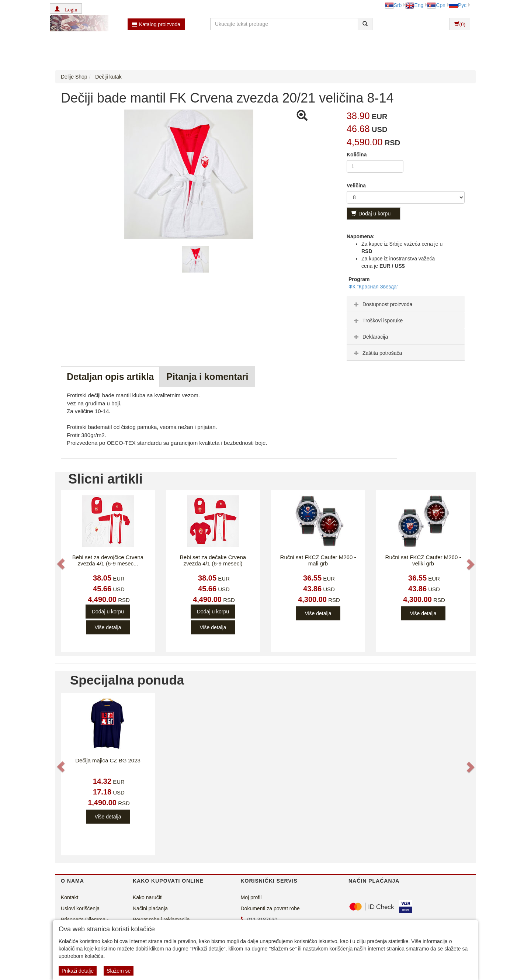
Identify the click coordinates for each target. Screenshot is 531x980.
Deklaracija (370, 337)
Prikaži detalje (78, 971)
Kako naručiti (148, 897)
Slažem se (119, 971)
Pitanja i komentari (207, 377)
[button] (66, 8)
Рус (458, 5)
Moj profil (251, 897)
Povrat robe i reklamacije (161, 920)
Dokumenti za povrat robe (270, 908)
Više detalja (108, 627)
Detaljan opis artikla (110, 377)
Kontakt (70, 897)
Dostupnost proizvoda (382, 304)
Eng (414, 5)
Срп (436, 5)
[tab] (406, 304)
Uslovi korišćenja (80, 908)
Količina (357, 155)
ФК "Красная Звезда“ (373, 287)
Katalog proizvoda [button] (156, 24)
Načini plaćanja (150, 908)
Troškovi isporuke (377, 321)
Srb (393, 5)
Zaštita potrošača (377, 353)
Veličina (356, 186)
